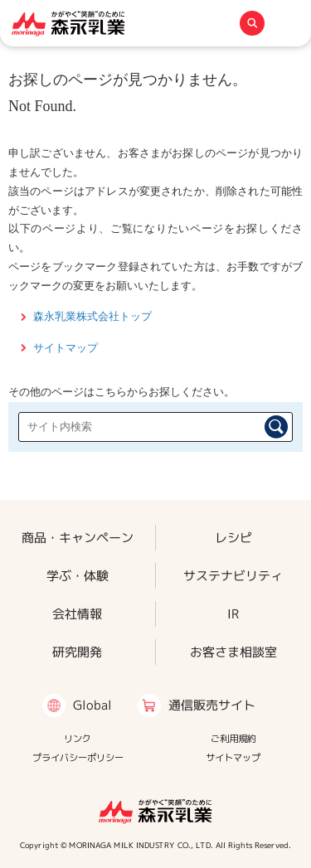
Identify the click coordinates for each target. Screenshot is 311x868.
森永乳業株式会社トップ (92, 316)
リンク (78, 739)
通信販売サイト (212, 705)
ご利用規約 (233, 739)
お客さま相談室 (233, 651)
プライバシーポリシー (78, 758)
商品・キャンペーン (78, 537)
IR (233, 613)
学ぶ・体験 (78, 575)
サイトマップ (66, 348)
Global (92, 705)
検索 (276, 427)
